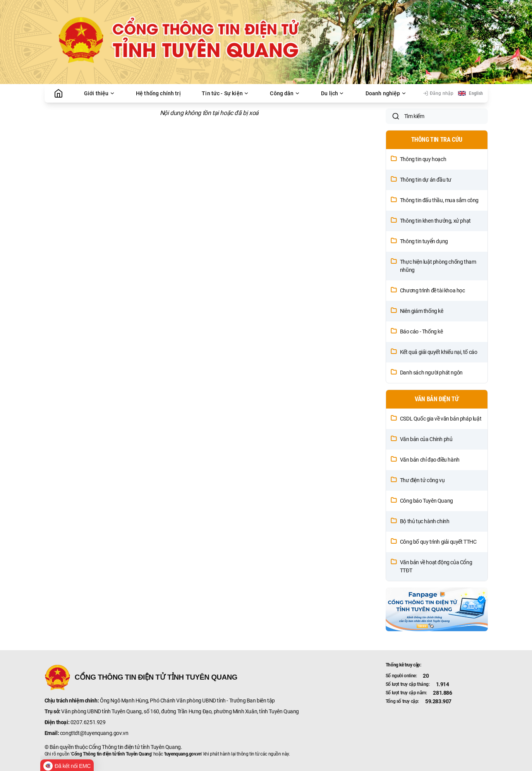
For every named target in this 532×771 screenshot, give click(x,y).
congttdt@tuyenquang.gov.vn (94, 733)
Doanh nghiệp (386, 93)
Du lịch (333, 93)
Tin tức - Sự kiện (225, 93)
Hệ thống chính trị (158, 93)
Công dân (285, 93)
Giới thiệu (100, 93)
